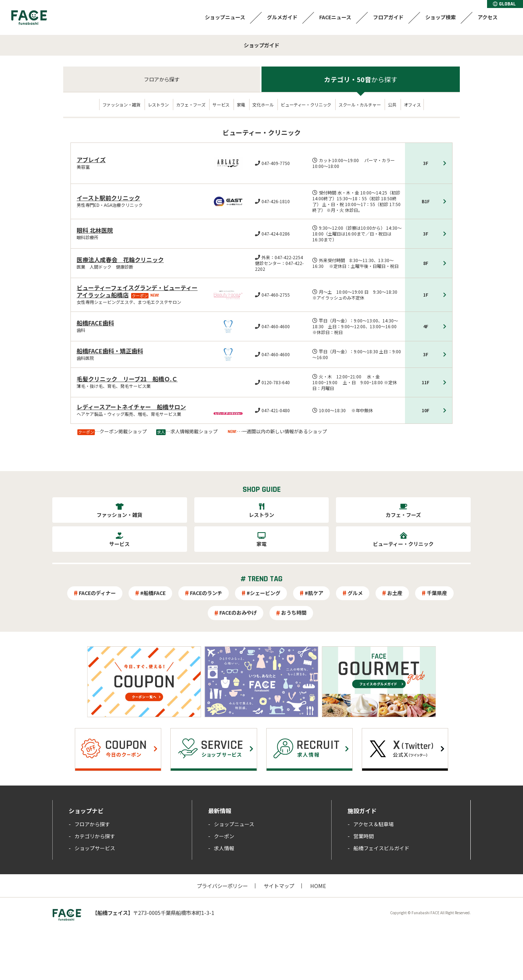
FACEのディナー (97, 593)
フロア (162, 79)
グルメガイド (282, 17)
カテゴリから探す (95, 836)
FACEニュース (335, 17)
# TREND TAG (261, 579)
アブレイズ (91, 160)
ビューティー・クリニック (306, 105)
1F (426, 295)
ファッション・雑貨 (121, 105)
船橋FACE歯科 (95, 323)
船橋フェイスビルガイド (381, 848)
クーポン (224, 836)
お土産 (395, 593)
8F (426, 263)
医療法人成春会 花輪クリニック (120, 260)
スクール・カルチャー (360, 105)
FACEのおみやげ (238, 612)
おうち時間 (294, 612)
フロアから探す (92, 824)
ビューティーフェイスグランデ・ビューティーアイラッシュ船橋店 (137, 291)
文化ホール (263, 105)
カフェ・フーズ (191, 105)
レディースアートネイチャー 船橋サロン (131, 407)
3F (426, 163)
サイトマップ (279, 886)
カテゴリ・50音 (361, 79)
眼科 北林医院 (95, 230)
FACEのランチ (206, 593)
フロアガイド (388, 17)
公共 (392, 105)
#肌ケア (314, 593)
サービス (221, 105)
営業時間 (364, 836)
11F (425, 382)
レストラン (158, 105)
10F (425, 410)
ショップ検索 (441, 17)
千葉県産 (437, 593)
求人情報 (224, 848)
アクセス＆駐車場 (374, 824)
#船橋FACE (153, 593)
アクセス (488, 17)
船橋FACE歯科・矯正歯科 (110, 351)
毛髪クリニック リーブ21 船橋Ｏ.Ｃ (127, 379)
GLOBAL (504, 4)
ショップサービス (95, 848)
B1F (426, 201)
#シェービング (263, 593)
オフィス (412, 105)
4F (426, 326)
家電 (241, 105)
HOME (318, 886)
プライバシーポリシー (222, 886)
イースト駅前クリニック (108, 198)
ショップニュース (225, 17)
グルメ (355, 593)
